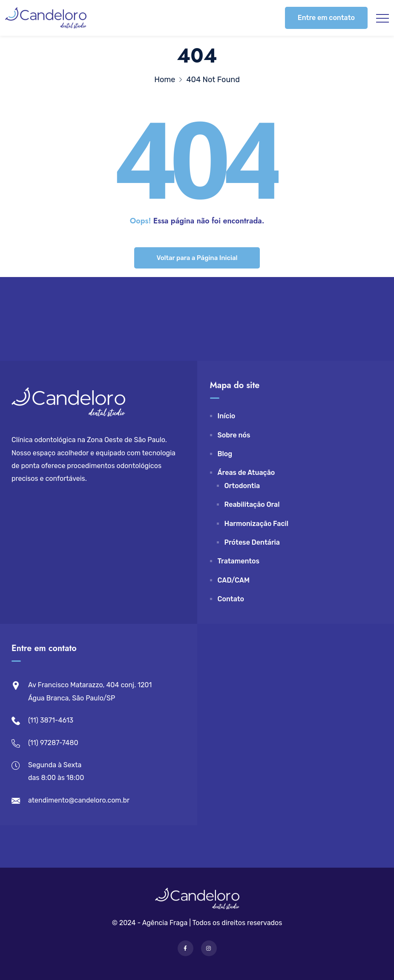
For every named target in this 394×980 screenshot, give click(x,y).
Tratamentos (239, 561)
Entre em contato (326, 18)
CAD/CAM (234, 580)
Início (227, 416)
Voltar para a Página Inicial (197, 258)
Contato (231, 599)
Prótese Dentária (252, 542)
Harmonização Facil (257, 524)
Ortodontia (242, 486)
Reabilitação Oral (252, 504)
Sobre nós (234, 435)
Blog (225, 454)
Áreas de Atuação (246, 473)
